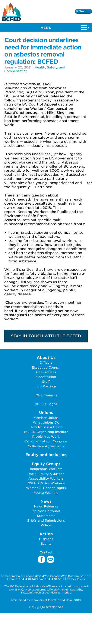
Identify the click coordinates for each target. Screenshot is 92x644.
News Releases (46, 506)
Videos (46, 525)
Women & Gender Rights (46, 488)
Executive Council (46, 367)
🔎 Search (82, 11)
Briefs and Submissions (46, 520)
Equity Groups (46, 464)
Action (46, 534)
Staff (46, 381)
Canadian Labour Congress (46, 441)
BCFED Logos (46, 404)
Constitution (46, 377)
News (46, 501)
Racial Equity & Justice (46, 474)
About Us (46, 358)
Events (46, 544)
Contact (46, 552)
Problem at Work (46, 437)
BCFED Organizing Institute (46, 432)
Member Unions (46, 418)
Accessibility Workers (46, 478)
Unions (46, 413)
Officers (46, 362)
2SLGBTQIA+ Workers (46, 483)
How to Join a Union (46, 427)
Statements (46, 516)
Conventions (46, 372)
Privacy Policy (76, 579)
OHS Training (46, 395)
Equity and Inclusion (46, 455)
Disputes (46, 539)
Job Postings (46, 386)
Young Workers (46, 493)
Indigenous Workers (46, 469)
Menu (65, 27)
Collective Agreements (46, 446)
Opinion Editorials (46, 511)
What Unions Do (46, 422)
